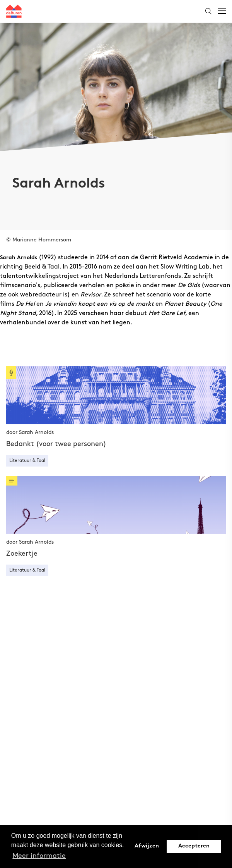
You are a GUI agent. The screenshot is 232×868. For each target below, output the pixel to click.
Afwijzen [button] (147, 846)
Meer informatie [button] (39, 856)
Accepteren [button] (194, 846)
